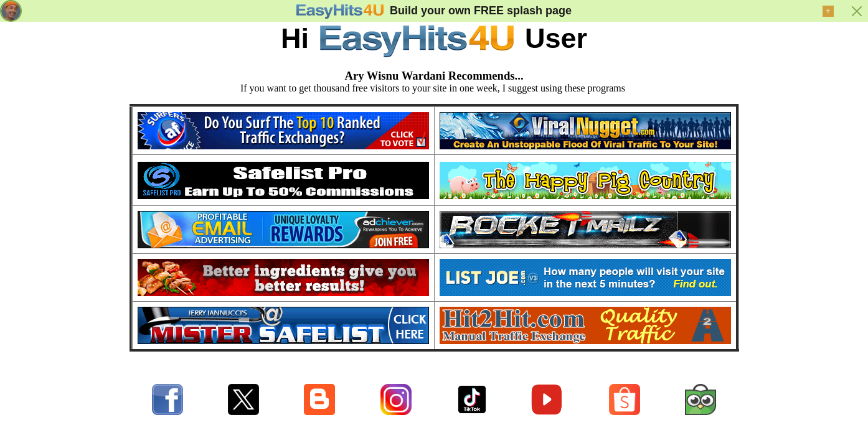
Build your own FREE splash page (481, 11)
